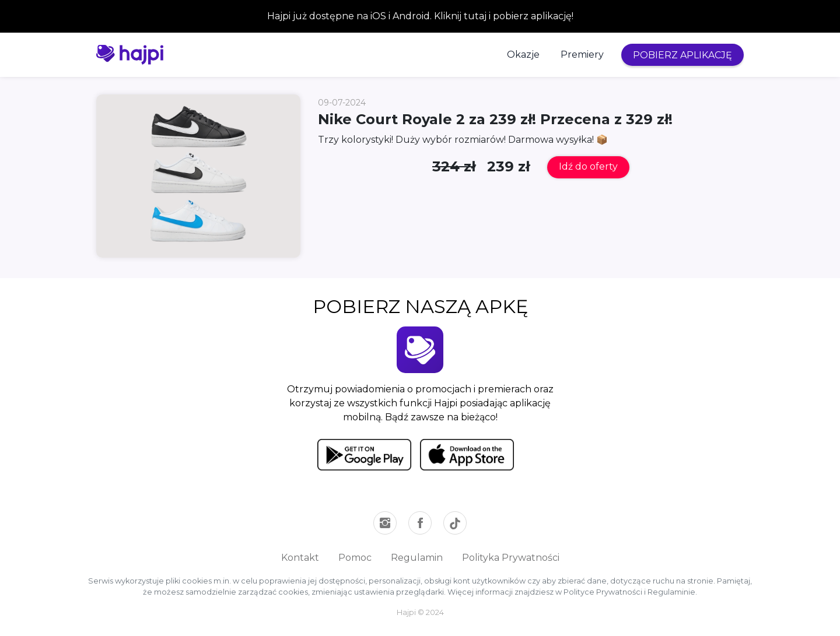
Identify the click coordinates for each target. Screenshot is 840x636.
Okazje (523, 55)
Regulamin (417, 558)
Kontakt (300, 558)
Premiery (582, 55)
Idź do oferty (588, 166)
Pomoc (355, 558)
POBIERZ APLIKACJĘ (682, 55)
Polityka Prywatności (511, 558)
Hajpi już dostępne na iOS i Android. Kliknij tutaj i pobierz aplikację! (420, 16)
